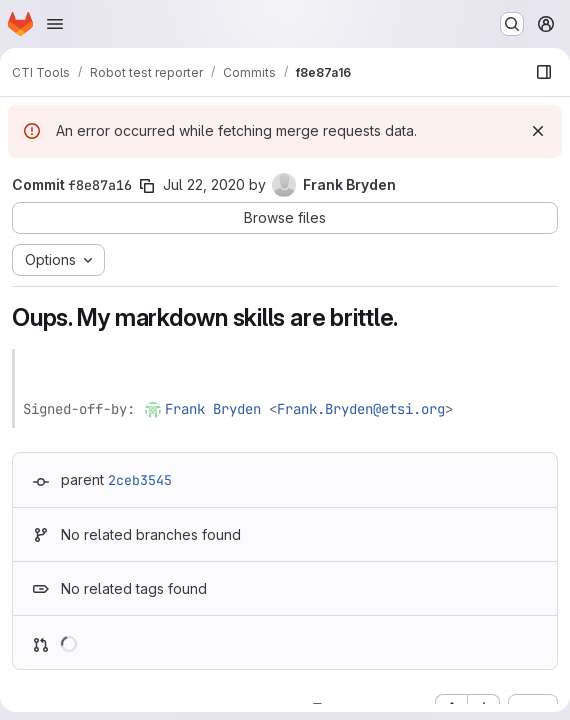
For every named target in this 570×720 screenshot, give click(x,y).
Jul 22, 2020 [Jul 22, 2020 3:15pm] (204, 184)
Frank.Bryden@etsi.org (361, 409)
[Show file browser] (544, 72)
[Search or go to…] (512, 24)
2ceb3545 (140, 480)
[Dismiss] (538, 131)
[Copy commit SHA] (147, 186)
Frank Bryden (213, 409)
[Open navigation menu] (55, 24)
